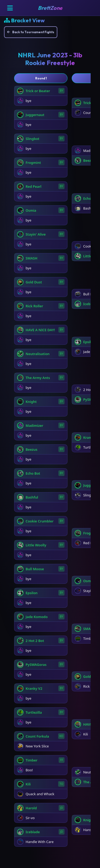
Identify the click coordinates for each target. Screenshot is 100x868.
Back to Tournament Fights (31, 32)
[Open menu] (10, 8)
